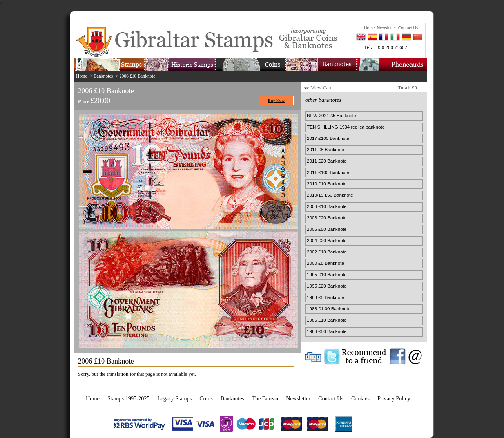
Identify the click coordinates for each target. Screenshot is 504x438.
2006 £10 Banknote (138, 76)
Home (82, 76)
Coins (206, 398)
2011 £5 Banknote (325, 149)
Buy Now (276, 100)
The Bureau (265, 398)
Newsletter (298, 398)
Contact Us (331, 398)
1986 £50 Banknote (327, 331)
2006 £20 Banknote (327, 218)
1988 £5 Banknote (325, 297)
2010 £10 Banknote (327, 184)
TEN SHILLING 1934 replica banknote (346, 127)
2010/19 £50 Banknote (330, 195)
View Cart (321, 88)
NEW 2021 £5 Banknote (331, 115)
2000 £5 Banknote (325, 263)
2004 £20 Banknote (327, 240)
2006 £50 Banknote (327, 229)
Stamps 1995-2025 (129, 398)
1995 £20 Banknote (327, 286)
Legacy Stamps (175, 398)
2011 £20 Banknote (327, 161)
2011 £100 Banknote (328, 172)
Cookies (360, 398)
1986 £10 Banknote (327, 320)
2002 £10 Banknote (327, 252)
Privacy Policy (394, 398)
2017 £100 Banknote (328, 138)
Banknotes (103, 76)
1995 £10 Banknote (327, 274)
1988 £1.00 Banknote (329, 309)
